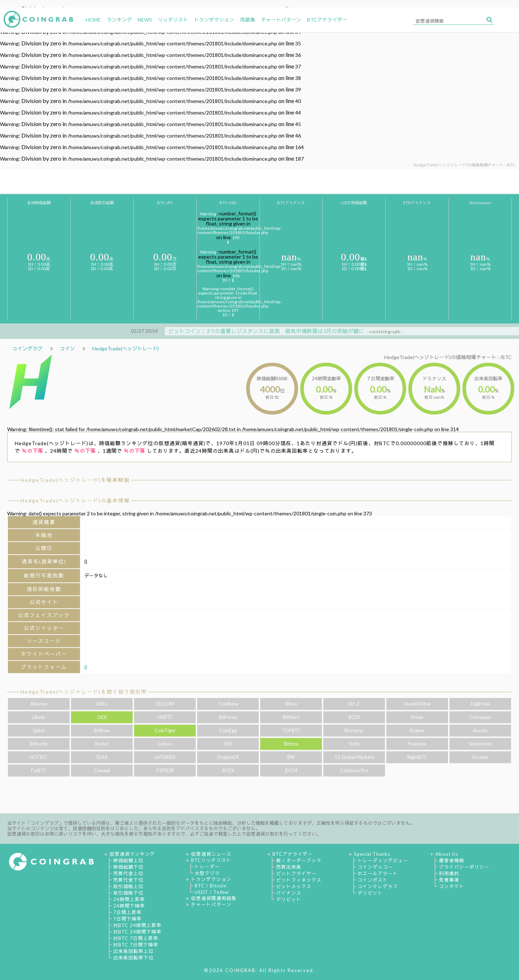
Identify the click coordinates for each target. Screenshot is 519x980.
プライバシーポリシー (464, 867)
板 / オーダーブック (299, 860)
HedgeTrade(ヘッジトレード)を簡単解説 (75, 480)
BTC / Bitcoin (211, 886)
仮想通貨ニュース (211, 854)
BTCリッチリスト (211, 860)
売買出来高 (289, 867)
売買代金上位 (128, 873)
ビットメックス (294, 886)
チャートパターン (211, 904)
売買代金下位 (128, 880)
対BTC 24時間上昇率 (137, 925)
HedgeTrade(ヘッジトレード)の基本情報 (75, 500)
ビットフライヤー (296, 873)
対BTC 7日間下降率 (136, 945)
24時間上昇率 (129, 899)
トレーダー (207, 867)
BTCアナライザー (293, 854)
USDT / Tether (212, 892)
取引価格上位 (128, 886)
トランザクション (211, 879)
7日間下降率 (127, 919)
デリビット (289, 899)
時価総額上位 (128, 860)
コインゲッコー (375, 867)
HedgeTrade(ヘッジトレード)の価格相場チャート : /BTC (448, 357)
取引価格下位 (128, 893)
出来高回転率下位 (133, 958)
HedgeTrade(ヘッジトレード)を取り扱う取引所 (84, 692)
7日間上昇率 (127, 912)
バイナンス (289, 893)
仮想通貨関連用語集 (214, 898)
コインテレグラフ (378, 886)
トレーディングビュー (383, 860)
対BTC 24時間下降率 (137, 932)
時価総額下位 (128, 867)
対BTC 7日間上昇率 (136, 938)
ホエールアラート (378, 873)
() (86, 667)
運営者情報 (452, 860)
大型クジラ (207, 873)
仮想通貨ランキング (132, 854)
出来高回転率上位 (133, 951)
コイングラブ (27, 348)
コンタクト (452, 886)
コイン (67, 348)
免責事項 (449, 880)
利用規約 (449, 873)
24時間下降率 (129, 906)
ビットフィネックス (299, 880)
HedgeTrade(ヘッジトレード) (126, 348)
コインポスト (373, 880)
